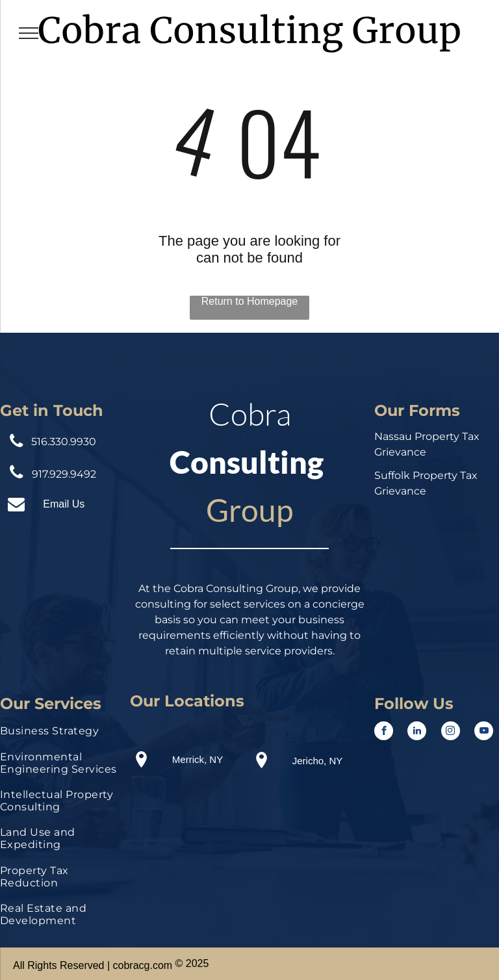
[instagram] (451, 732)
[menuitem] (62, 734)
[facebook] (384, 732)
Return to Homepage (250, 301)
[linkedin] (417, 732)
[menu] (29, 33)
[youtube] (484, 732)
